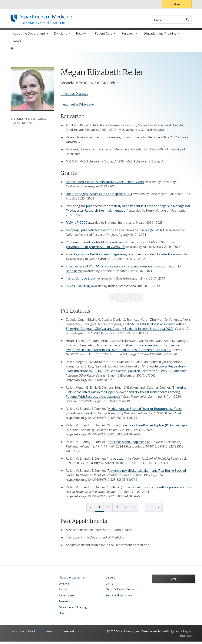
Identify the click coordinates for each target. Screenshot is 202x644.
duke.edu (49, 634)
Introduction (117, 461)
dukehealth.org (72, 634)
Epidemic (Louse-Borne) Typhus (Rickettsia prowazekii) (147, 490)
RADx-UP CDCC (77, 225)
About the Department (29, 36)
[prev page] (113, 300)
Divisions (61, 36)
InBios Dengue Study (81, 281)
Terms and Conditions (119, 598)
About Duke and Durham (121, 592)
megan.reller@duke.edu (77, 107)
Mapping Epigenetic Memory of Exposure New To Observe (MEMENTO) (117, 233)
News (17, 43)
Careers (110, 580)
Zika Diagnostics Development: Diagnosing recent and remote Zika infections (121, 257)
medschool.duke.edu (23, 634)
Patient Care (104, 36)
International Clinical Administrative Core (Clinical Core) (105, 184)
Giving (109, 586)
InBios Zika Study (78, 288)
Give (177, 4)
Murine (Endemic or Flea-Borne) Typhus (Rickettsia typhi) (148, 428)
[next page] (139, 300)
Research (128, 36)
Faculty (81, 36)
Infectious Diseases (74, 96)
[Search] (188, 19)
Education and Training (160, 36)
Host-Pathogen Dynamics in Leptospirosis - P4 (99, 196)
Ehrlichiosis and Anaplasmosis (129, 444)
